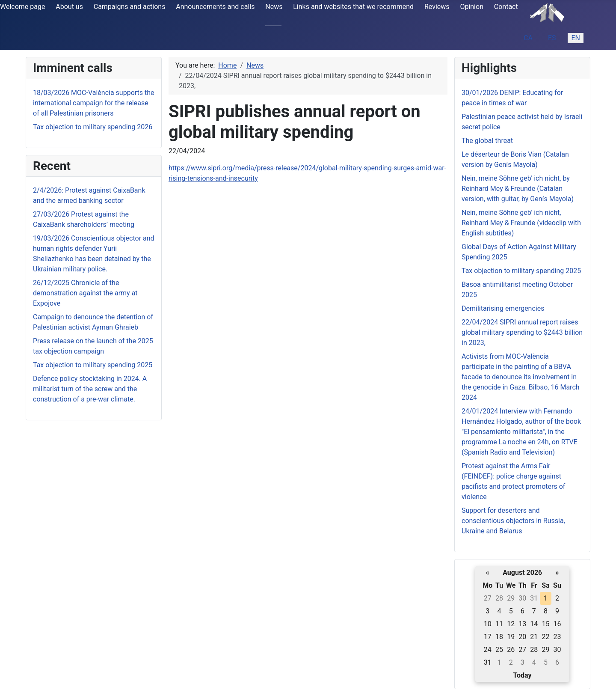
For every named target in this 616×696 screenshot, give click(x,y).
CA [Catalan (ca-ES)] (528, 38)
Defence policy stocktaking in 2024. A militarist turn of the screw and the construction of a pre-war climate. (90, 389)
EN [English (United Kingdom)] (576, 38)
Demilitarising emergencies (503, 308)
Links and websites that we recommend (353, 7)
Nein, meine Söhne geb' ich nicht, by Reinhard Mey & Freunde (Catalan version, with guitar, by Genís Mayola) (518, 189)
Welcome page (22, 7)
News (274, 7)
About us (69, 7)
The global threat (487, 141)
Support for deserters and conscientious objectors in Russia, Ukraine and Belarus (513, 521)
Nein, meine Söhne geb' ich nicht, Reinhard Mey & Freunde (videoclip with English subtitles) (521, 223)
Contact (506, 7)
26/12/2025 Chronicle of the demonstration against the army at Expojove (85, 293)
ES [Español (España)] (552, 38)
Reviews (437, 7)
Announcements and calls (215, 7)
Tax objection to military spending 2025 (93, 365)
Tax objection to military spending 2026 (93, 127)
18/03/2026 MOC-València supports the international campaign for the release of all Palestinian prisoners (94, 103)
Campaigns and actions (130, 7)
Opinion (472, 7)
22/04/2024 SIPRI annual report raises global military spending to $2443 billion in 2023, (522, 332)
